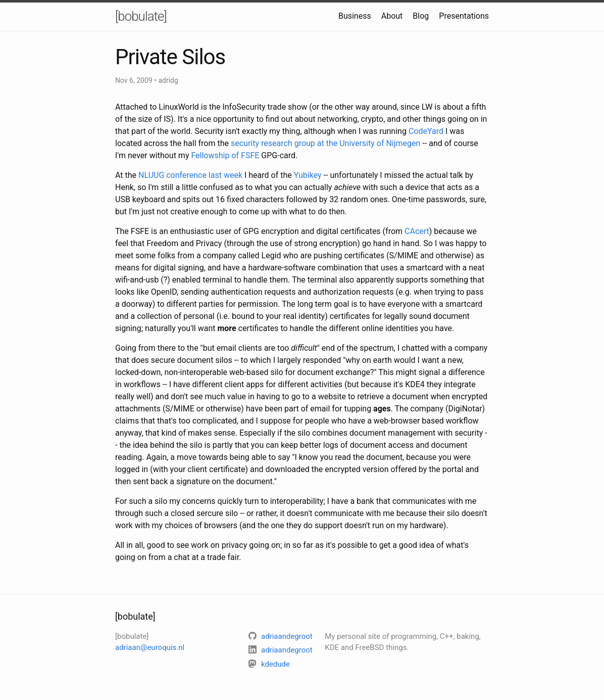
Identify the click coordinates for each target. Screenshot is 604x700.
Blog (421, 16)
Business (355, 16)
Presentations (464, 16)
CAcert (417, 231)
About (392, 16)
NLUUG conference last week (190, 175)
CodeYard (426, 131)
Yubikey (308, 175)
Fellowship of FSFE (225, 155)
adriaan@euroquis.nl (150, 647)
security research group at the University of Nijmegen (325, 143)
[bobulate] (141, 16)
